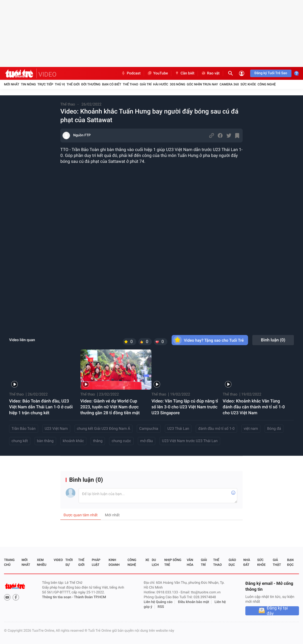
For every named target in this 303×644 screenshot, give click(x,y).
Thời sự (69, 562)
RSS (161, 607)
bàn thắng (45, 441)
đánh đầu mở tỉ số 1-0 (216, 429)
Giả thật (277, 562)
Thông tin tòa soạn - (58, 597)
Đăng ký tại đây (277, 611)
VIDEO (47, 74)
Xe (147, 560)
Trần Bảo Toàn (24, 429)
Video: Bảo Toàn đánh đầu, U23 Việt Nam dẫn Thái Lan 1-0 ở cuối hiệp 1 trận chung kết (41, 407)
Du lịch (155, 562)
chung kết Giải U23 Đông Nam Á (104, 429)
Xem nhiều (42, 562)
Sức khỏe (248, 84)
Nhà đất (247, 562)
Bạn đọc (290, 562)
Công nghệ (267, 84)
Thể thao (130, 84)
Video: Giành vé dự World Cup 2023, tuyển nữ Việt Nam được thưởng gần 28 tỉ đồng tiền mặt (110, 407)
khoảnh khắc (73, 441)
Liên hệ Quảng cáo (158, 602)
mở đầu (147, 441)
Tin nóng (28, 84)
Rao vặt (210, 73)
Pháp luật (96, 562)
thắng (98, 441)
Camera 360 (229, 84)
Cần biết (184, 73)
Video (58, 560)
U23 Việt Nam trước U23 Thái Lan (190, 441)
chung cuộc (121, 441)
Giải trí (146, 84)
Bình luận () (273, 340)
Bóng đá (274, 429)
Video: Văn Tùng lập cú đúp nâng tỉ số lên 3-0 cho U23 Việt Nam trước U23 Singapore (185, 407)
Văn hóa (190, 562)
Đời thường (91, 84)
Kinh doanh (114, 562)
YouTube (158, 73)
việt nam (251, 429)
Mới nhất (12, 84)
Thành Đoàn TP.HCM (90, 597)
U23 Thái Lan (178, 429)
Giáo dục (232, 562)
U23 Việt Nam (56, 429)
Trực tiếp (45, 84)
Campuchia (149, 429)
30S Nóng (177, 84)
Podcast (131, 73)
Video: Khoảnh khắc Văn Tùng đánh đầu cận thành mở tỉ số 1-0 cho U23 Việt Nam (254, 407)
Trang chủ (9, 562)
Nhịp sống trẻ (173, 562)
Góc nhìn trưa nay (202, 84)
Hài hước (161, 84)
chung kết (20, 441)
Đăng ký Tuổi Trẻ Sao (271, 73)
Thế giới (73, 84)
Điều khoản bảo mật (194, 602)
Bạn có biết (112, 84)
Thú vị (60, 84)
